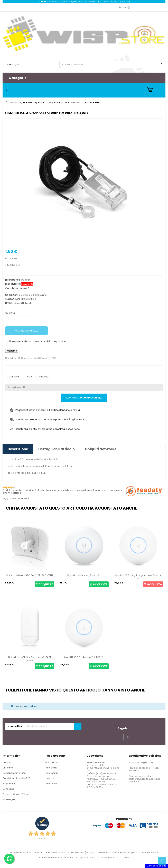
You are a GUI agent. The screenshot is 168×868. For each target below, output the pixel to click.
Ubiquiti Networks (23, 303)
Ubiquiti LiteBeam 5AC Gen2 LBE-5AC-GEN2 (30, 575)
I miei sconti (51, 784)
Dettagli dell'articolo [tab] (57, 449)
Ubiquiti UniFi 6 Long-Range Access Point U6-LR (138, 577)
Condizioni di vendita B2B (16, 778)
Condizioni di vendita (14, 773)
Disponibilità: (13, 284)
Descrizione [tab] (18, 449)
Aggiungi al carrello (26, 331)
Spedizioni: (12, 295)
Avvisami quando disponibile (84, 398)
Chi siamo (8, 768)
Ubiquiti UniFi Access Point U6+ (84, 575)
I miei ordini (51, 768)
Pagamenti (9, 784)
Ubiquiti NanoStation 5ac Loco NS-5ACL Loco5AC (30, 659)
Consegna (8, 789)
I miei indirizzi (52, 773)
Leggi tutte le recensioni (16, 498)
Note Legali (9, 799)
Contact (7, 762)
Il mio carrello (52, 762)
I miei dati (50, 778)
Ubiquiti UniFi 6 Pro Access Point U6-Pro (84, 657)
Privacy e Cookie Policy (15, 794)
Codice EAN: (13, 299)
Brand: (9, 303)
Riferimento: (13, 280)
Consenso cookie (157, 866)
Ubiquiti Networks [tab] (101, 449)
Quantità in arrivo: (16, 288)
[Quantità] (24, 313)
